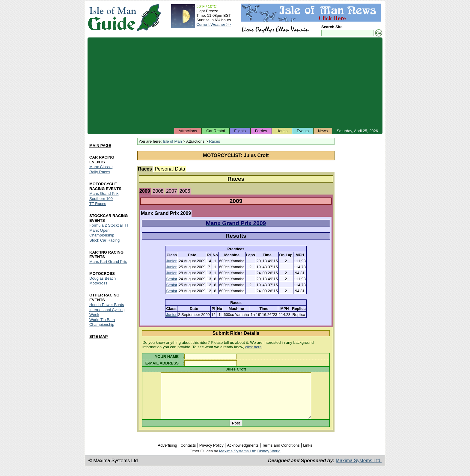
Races (214, 141)
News (323, 131)
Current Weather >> (214, 24)
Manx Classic (101, 167)
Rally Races (100, 172)
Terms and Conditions (281, 454)
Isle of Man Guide (112, 18)
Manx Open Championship (102, 233)
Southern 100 (101, 199)
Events (303, 131)
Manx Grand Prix (104, 193)
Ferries (261, 131)
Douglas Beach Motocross (103, 281)
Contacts (188, 454)
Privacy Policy (211, 454)
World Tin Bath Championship (102, 322)
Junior (171, 261)
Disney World (269, 460)
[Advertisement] (235, 82)
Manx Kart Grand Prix (108, 262)
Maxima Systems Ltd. (359, 470)
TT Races (98, 204)
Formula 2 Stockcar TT (109, 225)
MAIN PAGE (100, 146)
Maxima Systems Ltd (237, 460)
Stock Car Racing (104, 240)
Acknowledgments (243, 454)
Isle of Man (172, 141)
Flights (240, 131)
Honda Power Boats (107, 305)
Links (308, 454)
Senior (172, 279)
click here (253, 347)
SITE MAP (98, 336)
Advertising (167, 454)
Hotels (282, 131)
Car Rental (216, 131)
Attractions (188, 131)
